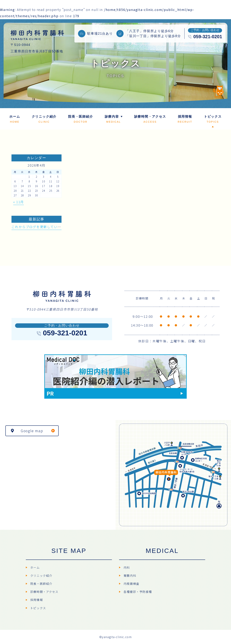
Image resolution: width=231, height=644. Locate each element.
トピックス (38, 608)
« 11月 (19, 202)
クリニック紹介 (41, 576)
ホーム (35, 568)
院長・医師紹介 (41, 584)
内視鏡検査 (131, 584)
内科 (127, 568)
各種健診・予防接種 (138, 592)
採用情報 (37, 600)
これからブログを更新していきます (40, 227)
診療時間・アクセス (44, 592)
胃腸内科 (130, 576)
